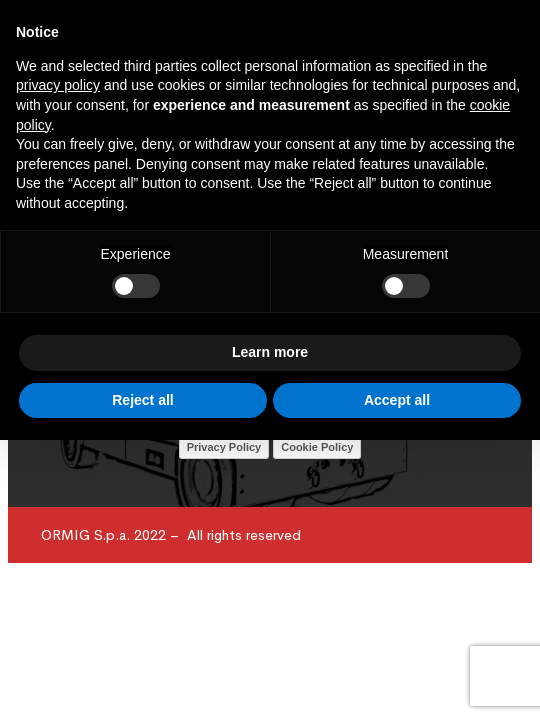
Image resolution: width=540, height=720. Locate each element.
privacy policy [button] (58, 85)
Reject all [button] (142, 400)
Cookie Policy (317, 447)
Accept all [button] (397, 400)
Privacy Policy (224, 447)
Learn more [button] (270, 352)
